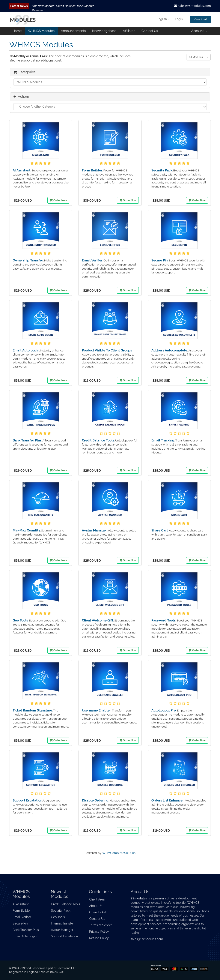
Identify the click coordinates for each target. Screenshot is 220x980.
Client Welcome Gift (98, 620)
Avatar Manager (94, 530)
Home (17, 31)
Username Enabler (96, 710)
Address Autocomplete (169, 350)
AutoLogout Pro (164, 710)
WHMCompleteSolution (119, 853)
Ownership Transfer (28, 260)
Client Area (97, 899)
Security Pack (162, 170)
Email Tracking (163, 440)
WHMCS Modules (41, 31)
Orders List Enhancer (168, 800)
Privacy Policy (99, 932)
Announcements (73, 31)
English (163, 19)
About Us (96, 906)
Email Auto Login (26, 350)
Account (199, 31)
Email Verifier (92, 260)
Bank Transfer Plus (27, 440)
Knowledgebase (104, 31)
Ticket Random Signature (32, 710)
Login (179, 19)
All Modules (196, 57)
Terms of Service (101, 925)
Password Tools (163, 620)
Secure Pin (160, 260)
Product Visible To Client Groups (107, 350)
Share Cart (160, 530)
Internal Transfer (63, 923)
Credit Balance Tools (98, 440)
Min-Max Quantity (26, 530)
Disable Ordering (95, 800)
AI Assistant (22, 170)
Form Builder (92, 170)
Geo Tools (20, 620)
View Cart (200, 19)
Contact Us (150, 31)
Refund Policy (99, 938)
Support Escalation (27, 800)
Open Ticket (98, 912)
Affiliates (129, 31)
